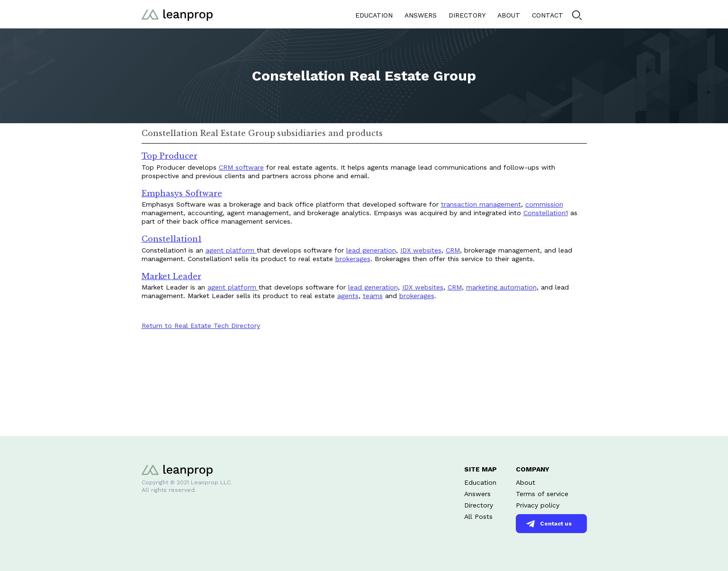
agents (348, 296)
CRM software (241, 167)
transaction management (481, 204)
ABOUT (509, 15)
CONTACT (548, 15)
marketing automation (501, 287)
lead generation (371, 250)
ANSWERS (421, 15)
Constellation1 (546, 213)
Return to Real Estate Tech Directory (201, 326)
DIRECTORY (467, 15)
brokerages (353, 259)
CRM (453, 250)
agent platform (231, 250)
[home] (177, 14)
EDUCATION (374, 15)
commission (544, 204)
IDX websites (421, 250)
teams (373, 296)
